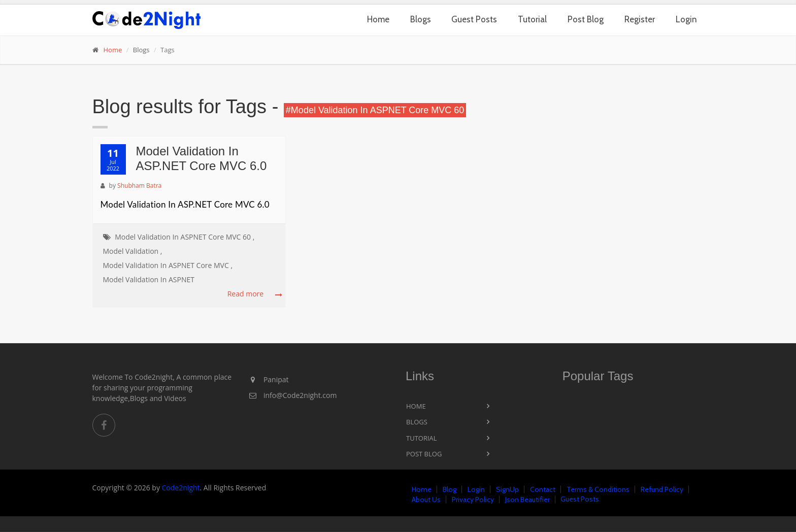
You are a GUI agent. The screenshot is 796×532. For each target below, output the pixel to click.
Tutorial (532, 19)
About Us (426, 500)
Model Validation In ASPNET (149, 279)
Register (640, 19)
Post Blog (586, 19)
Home (378, 19)
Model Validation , (133, 251)
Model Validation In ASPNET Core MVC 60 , (185, 237)
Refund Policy (662, 489)
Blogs (421, 19)
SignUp (507, 489)
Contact (543, 489)
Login (686, 19)
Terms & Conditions (598, 489)
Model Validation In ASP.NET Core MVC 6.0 (202, 158)
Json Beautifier (527, 500)
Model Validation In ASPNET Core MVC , (168, 265)
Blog (450, 489)
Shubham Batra (139, 186)
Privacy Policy (473, 500)
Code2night (181, 488)
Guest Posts (474, 19)
